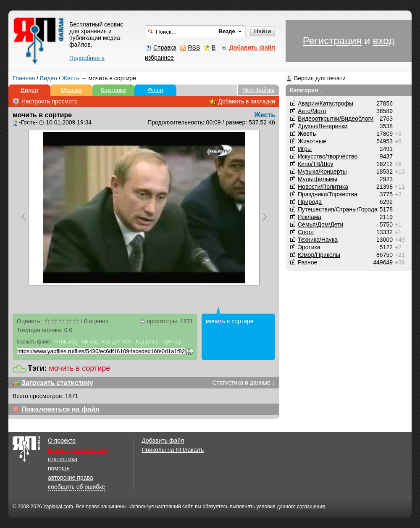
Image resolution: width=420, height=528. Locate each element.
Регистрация (332, 41)
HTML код (66, 342)
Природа (310, 202)
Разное (307, 262)
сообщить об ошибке (76, 487)
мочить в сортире (80, 368)
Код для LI (148, 342)
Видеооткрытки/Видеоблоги (336, 119)
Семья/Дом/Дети (320, 224)
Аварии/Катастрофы (325, 103)
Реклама (310, 217)
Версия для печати (320, 78)
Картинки (113, 90)
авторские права (71, 478)
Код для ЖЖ (117, 342)
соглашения (311, 507)
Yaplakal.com (58, 507)
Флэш (156, 90)
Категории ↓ (306, 90)
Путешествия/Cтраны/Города (338, 209)
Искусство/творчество (328, 156)
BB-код (90, 342)
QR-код (173, 342)
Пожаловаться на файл (60, 409)
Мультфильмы (318, 179)
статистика (63, 459)
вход (384, 41)
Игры (305, 149)
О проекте (62, 441)
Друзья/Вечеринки (323, 126)
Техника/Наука (318, 240)
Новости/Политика (323, 187)
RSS (194, 48)
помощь (59, 468)
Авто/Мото (312, 111)
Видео (49, 78)
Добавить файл (163, 441)
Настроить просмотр (50, 101)
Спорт (306, 232)
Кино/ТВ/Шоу (316, 164)
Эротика (309, 247)
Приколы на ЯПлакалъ (173, 450)
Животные (312, 141)
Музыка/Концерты (322, 172)
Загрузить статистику (57, 383)
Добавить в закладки (247, 101)
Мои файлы (259, 90)
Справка (165, 48)
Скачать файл (33, 342)
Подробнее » (87, 58)
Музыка (71, 90)
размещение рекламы (78, 450)
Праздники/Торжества (328, 194)
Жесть (71, 78)
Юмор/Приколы (319, 255)
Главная (24, 78)
